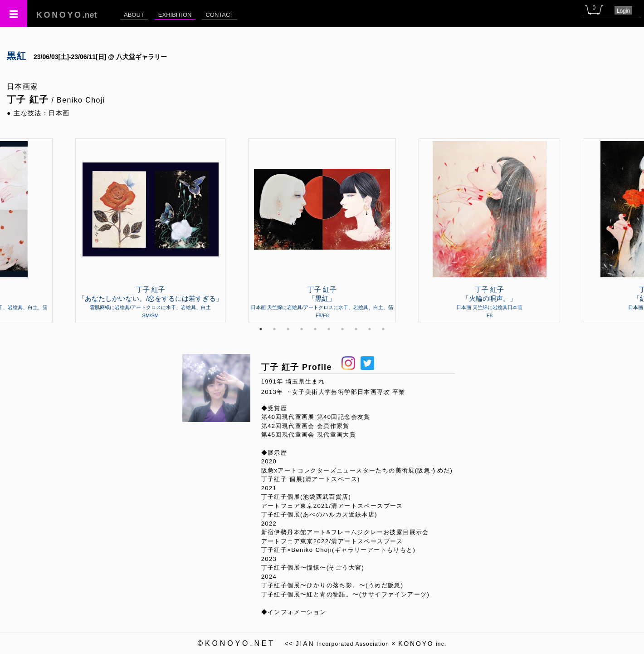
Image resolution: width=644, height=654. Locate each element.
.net (67, 15)
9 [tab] (370, 329)
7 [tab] (342, 329)
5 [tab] (315, 329)
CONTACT (220, 15)
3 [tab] (288, 329)
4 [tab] (302, 329)
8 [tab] (356, 329)
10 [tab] (383, 329)
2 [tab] (274, 329)
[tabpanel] (322, 230)
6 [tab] (329, 329)
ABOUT (134, 15)
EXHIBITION (175, 15)
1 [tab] (261, 329)
